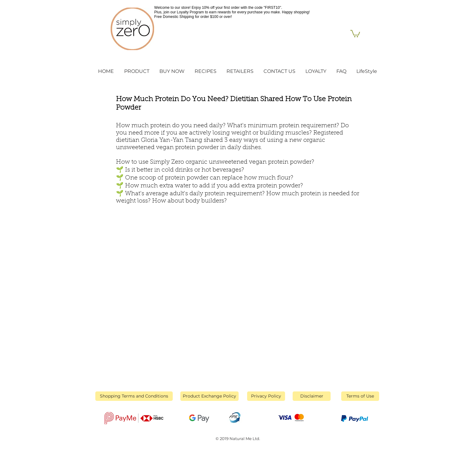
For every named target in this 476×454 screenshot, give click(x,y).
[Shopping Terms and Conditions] (134, 396)
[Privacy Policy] (266, 396)
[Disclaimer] (312, 396)
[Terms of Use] (360, 396)
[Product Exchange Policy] (209, 396)
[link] (355, 33)
